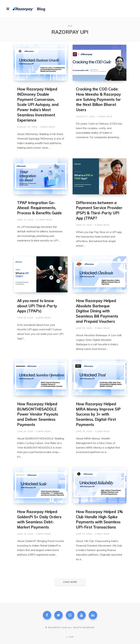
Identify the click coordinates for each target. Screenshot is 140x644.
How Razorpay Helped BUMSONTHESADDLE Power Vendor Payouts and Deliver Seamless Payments (38, 414)
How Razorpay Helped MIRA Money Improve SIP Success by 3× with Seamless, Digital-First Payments (98, 414)
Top (70, 637)
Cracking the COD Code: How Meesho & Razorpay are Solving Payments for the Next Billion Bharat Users (98, 99)
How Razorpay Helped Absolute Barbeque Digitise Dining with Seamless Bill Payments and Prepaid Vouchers (97, 311)
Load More (70, 582)
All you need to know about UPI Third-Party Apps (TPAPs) (37, 306)
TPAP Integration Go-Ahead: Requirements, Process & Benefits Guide (39, 208)
